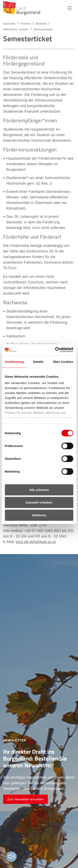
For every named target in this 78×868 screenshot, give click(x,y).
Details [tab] (38, 361)
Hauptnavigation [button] (70, 8)
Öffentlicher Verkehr (16, 29)
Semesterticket (43, 29)
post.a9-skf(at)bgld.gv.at (36, 542)
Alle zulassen (39, 490)
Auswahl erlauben (39, 502)
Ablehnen (39, 515)
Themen (26, 24)
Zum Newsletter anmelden (25, 799)
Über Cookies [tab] (63, 361)
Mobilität (41, 24)
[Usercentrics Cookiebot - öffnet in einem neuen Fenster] (56, 350)
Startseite (9, 24)
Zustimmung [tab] (14, 361)
